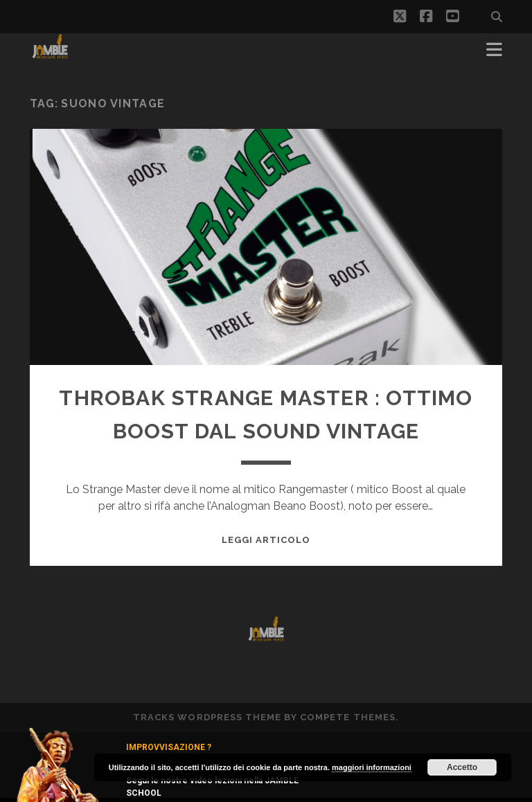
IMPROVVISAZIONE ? (169, 747)
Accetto (462, 767)
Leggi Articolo (266, 540)
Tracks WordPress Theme (207, 717)
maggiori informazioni (372, 767)
